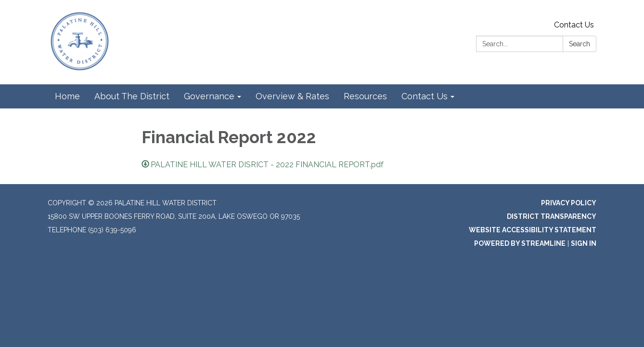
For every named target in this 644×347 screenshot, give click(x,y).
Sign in (584, 243)
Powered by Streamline (520, 243)
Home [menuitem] (67, 96)
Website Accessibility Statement (533, 230)
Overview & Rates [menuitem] (292, 96)
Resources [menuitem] (365, 96)
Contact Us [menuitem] (425, 96)
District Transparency (552, 216)
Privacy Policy (569, 203)
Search (580, 44)
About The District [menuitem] (132, 96)
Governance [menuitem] (209, 96)
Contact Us (574, 25)
